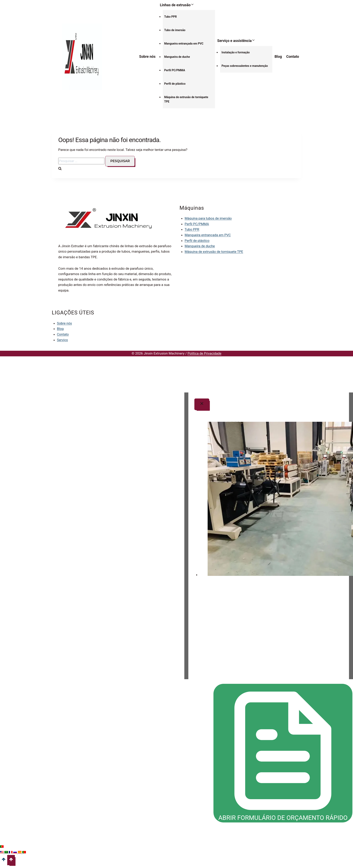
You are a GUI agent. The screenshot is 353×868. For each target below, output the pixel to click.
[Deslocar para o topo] (4, 863)
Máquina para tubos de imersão (209, 218)
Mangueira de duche (177, 57)
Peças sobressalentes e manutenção (245, 66)
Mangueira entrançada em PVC (184, 44)
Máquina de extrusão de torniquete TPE (186, 99)
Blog (278, 56)
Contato (293, 56)
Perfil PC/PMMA (175, 70)
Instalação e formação (236, 52)
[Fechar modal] (202, 404)
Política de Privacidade (204, 353)
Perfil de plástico (175, 84)
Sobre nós (147, 56)
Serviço (63, 339)
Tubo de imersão (175, 30)
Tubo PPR (170, 17)
